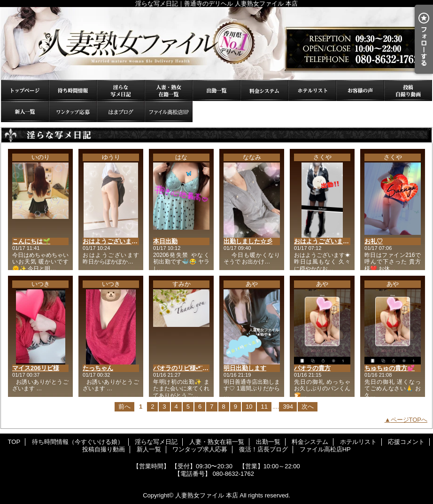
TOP (25, 90)
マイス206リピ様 (36, 368)
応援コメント (360, 90)
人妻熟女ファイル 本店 (207, 495)
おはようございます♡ (113, 241)
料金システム (264, 90)
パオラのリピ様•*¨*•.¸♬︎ (184, 368)
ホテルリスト (312, 90)
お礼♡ (374, 241)
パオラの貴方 (312, 368)
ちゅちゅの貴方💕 (390, 368)
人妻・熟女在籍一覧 (169, 90)
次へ (308, 407)
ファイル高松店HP (169, 112)
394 (288, 407)
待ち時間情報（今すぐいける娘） (73, 90)
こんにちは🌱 (31, 241)
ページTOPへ (409, 420)
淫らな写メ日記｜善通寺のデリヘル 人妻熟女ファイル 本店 (216, 43)
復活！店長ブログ (121, 112)
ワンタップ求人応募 (73, 112)
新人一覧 (25, 112)
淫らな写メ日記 (121, 90)
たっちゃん (98, 368)
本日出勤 (165, 241)
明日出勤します (245, 368)
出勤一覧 (216, 90)
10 (249, 407)
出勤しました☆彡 (248, 241)
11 (264, 407)
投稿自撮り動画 (408, 90)
